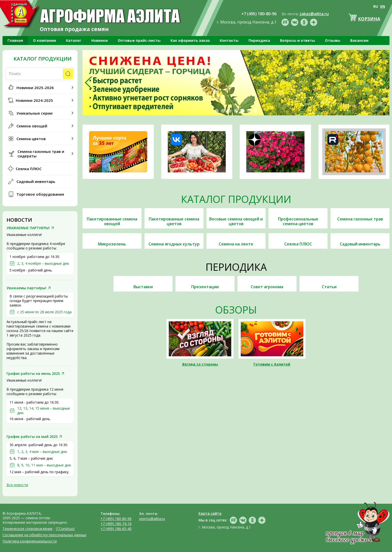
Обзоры (236, 310)
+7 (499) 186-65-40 (116, 529)
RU (376, 6)
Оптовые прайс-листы (139, 40)
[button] (216, 111)
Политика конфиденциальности (30, 541)
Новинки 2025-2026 (35, 88)
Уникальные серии (34, 113)
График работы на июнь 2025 (33, 374)
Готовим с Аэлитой (272, 364)
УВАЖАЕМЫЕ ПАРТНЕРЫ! (28, 228)
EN (383, 6)
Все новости (17, 485)
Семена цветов (31, 139)
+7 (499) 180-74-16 (116, 524)
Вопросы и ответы (297, 40)
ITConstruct (65, 529)
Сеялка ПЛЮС (29, 169)
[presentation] (88, 83)
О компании (44, 40)
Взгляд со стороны (200, 364)
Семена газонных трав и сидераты (41, 154)
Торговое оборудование (40, 194)
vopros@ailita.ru (152, 519)
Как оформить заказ (190, 40)
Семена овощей (32, 126)
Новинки (99, 40)
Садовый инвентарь (36, 181)
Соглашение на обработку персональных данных (44, 535)
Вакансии (359, 40)
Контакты (229, 40)
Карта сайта (210, 513)
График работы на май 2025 (32, 437)
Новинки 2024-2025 (34, 100)
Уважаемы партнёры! (26, 288)
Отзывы (333, 40)
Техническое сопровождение (27, 529)
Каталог (74, 40)
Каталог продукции (42, 59)
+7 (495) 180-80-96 (116, 519)
